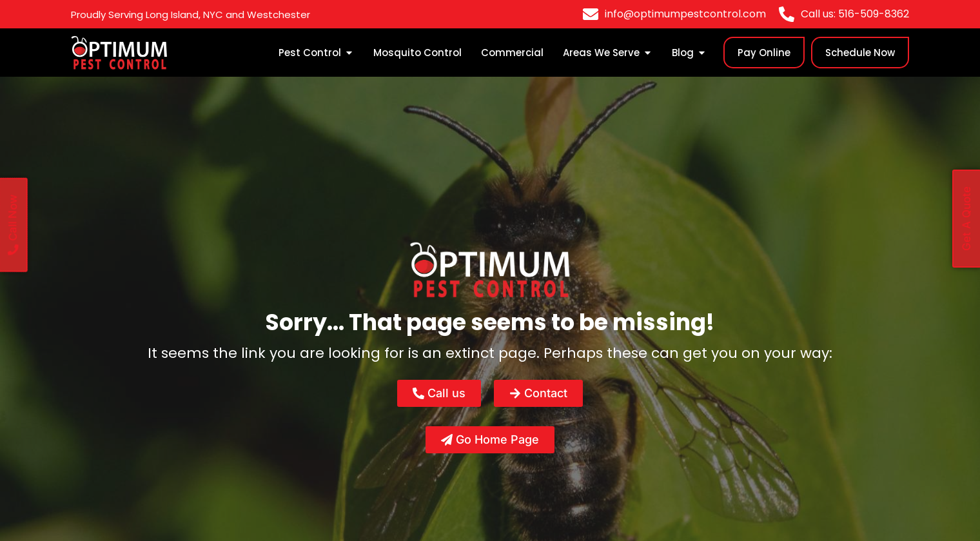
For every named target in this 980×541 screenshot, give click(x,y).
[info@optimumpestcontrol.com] (591, 14)
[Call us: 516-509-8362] (787, 14)
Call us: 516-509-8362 (855, 14)
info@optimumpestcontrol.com (685, 14)
